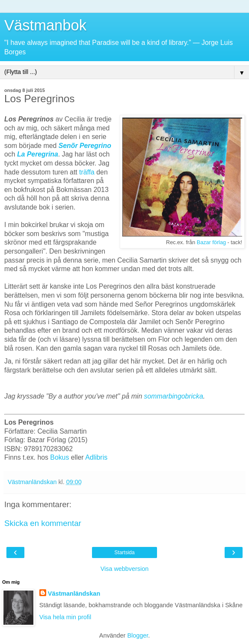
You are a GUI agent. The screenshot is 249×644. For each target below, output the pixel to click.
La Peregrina (38, 154)
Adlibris (96, 457)
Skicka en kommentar (43, 523)
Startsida (124, 552)
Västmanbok (45, 25)
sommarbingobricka (174, 396)
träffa (87, 172)
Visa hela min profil (65, 617)
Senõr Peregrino (85, 146)
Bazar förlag (211, 242)
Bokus (59, 457)
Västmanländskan (74, 594)
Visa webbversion (125, 569)
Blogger (138, 635)
